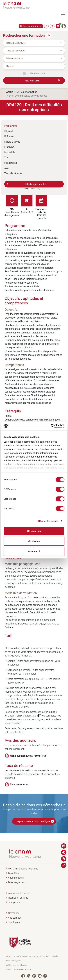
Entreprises (14, 902)
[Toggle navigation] (65, 16)
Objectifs (9, 131)
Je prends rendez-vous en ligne (35, 821)
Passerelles (11, 163)
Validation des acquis (20, 893)
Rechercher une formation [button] (24, 35)
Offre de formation (27, 92)
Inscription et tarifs (18, 898)
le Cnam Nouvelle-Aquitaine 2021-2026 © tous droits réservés (32, 956)
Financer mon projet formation (23, 716)
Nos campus (15, 918)
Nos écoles (14, 922)
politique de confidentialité (17, 965)
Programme (11, 126)
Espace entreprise (32, 26)
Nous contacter (16, 878)
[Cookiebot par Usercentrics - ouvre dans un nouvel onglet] (51, 426)
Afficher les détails (48, 521)
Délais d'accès (12, 142)
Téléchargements (17, 882)
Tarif (7, 157)
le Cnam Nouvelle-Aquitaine (23, 869)
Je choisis (34, 541)
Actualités (13, 873)
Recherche (32, 80)
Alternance (14, 913)
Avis (7, 168)
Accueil (10, 92)
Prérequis (9, 136)
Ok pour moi (34, 531)
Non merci (34, 551)
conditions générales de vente (19, 969)
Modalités (10, 152)
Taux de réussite (13, 173)
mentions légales (13, 961)
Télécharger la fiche (26, 184)
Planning (9, 147)
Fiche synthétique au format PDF (28, 756)
